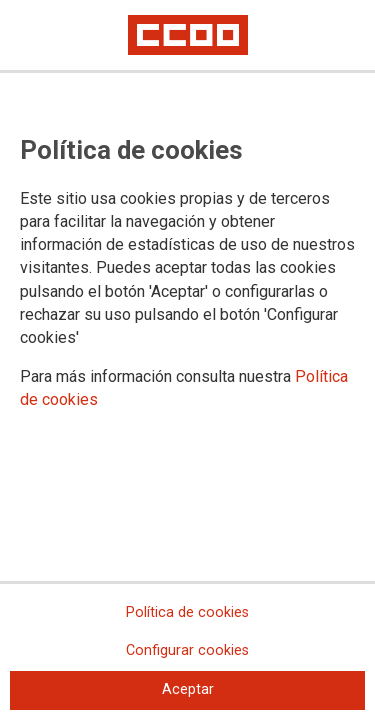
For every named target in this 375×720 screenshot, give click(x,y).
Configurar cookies (187, 650)
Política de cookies (187, 612)
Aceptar (188, 689)
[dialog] (187, 360)
